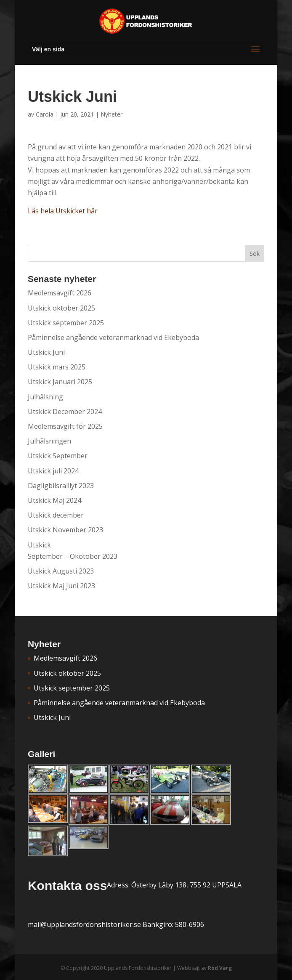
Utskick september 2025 (66, 323)
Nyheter (111, 114)
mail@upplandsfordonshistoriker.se (84, 924)
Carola (45, 114)
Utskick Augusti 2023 (61, 571)
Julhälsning (45, 397)
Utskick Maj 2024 (54, 500)
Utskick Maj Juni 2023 (61, 586)
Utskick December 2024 (65, 412)
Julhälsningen (49, 441)
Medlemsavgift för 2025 (65, 426)
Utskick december (56, 515)
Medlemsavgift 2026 (60, 293)
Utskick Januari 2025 (60, 382)
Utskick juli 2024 (53, 471)
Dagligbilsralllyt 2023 (61, 486)
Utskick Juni (46, 352)
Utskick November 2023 (65, 530)
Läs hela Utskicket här (63, 211)
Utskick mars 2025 (57, 367)
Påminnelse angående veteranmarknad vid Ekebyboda (113, 337)
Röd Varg (220, 968)
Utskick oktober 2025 (61, 308)
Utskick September (58, 456)
